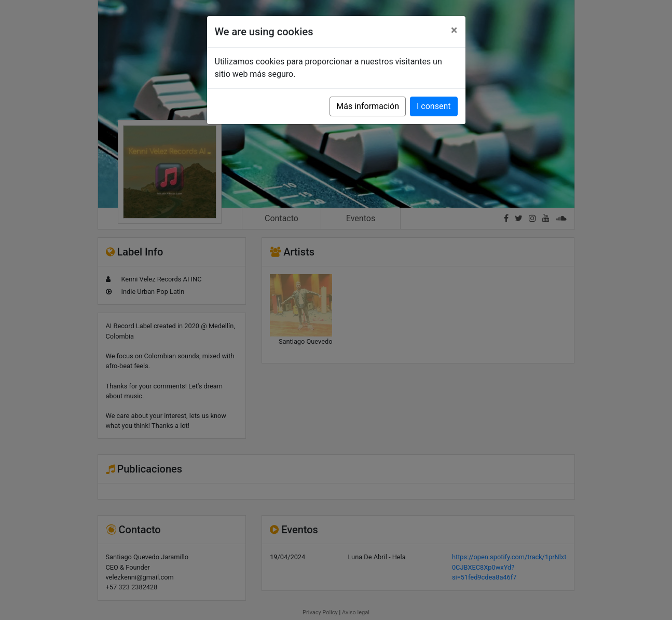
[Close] (454, 30)
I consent (434, 106)
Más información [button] (368, 106)
